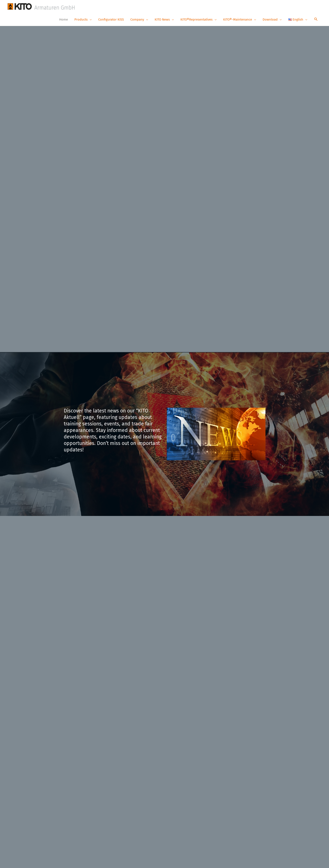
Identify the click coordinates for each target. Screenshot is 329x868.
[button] (316, 20)
